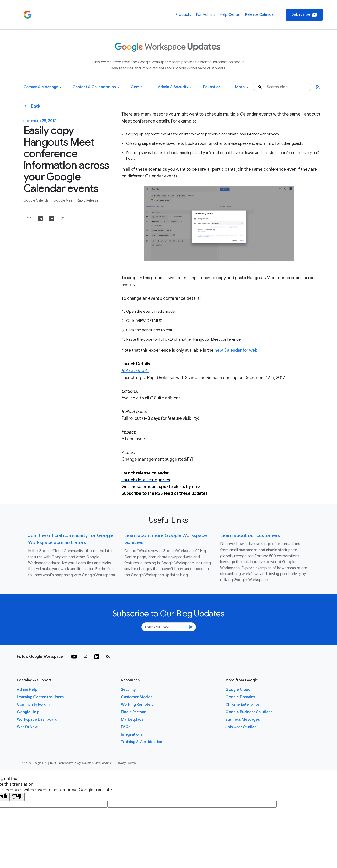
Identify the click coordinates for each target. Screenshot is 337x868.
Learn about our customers (250, 536)
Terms (132, 763)
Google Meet (64, 200)
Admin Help (27, 690)
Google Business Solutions (249, 712)
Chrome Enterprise (242, 705)
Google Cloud (238, 690)
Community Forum (33, 705)
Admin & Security (175, 87)
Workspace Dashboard (37, 720)
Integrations (132, 734)
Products (183, 15)
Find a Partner (133, 712)
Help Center (230, 15)
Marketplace (132, 720)
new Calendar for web (236, 350)
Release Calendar (260, 15)
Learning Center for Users (40, 697)
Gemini (139, 87)
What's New (27, 727)
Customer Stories (137, 697)
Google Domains (240, 697)
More (242, 87)
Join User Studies (241, 727)
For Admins (206, 15)
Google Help (28, 712)
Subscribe (304, 15)
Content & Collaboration (96, 87)
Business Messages (243, 720)
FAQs (126, 727)
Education (214, 87)
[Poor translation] (17, 797)
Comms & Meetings (42, 87)
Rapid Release (88, 200)
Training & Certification (142, 742)
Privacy (121, 763)
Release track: (135, 371)
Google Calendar (37, 200)
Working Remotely (137, 705)
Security (128, 690)
